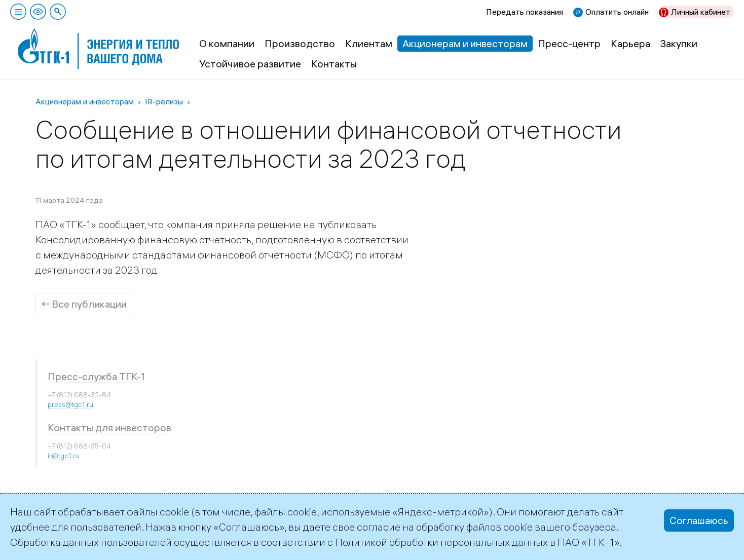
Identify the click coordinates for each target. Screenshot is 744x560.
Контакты (334, 64)
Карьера (630, 43)
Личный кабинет (701, 12)
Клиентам (369, 43)
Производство (300, 43)
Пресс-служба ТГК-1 (96, 376)
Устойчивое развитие (250, 64)
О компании (227, 43)
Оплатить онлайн (617, 12)
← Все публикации (84, 304)
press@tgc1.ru (70, 404)
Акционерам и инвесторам (465, 43)
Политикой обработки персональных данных (441, 542)
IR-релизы (164, 101)
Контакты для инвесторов (109, 427)
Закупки (679, 43)
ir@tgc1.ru (64, 456)
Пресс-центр (569, 43)
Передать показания (525, 12)
